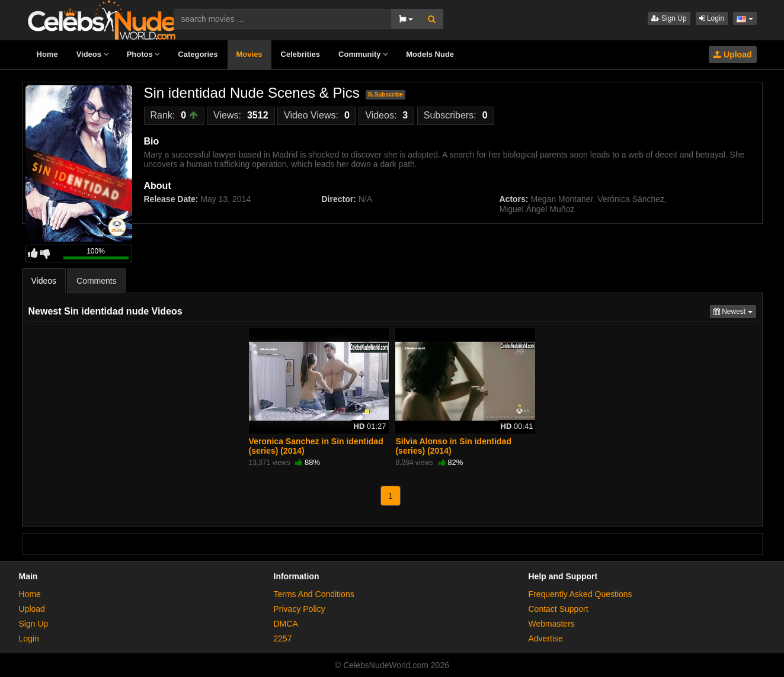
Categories (198, 54)
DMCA (286, 624)
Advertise (546, 639)
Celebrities (300, 54)
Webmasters (552, 624)
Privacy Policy (300, 609)
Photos (143, 54)
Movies (249, 54)
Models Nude (430, 54)
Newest (735, 311)
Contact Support (559, 609)
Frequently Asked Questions (580, 594)
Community (363, 54)
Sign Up (669, 18)
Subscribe (385, 94)
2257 (283, 639)
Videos (92, 54)
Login (712, 18)
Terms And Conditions (314, 594)
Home (47, 54)
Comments (97, 281)
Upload (732, 54)
